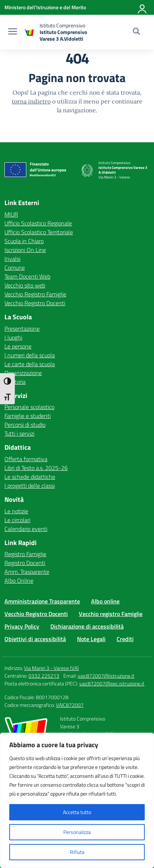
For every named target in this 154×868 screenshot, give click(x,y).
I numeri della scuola (30, 355)
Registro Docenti (25, 563)
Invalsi (12, 259)
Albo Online (19, 581)
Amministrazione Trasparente (42, 601)
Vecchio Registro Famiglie (35, 294)
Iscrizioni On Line (25, 250)
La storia (15, 382)
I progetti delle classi (30, 486)
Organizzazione (23, 373)
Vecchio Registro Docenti (35, 303)
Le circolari (17, 520)
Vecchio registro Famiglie (111, 614)
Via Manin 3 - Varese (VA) (51, 668)
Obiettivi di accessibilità (35, 639)
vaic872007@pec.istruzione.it (112, 683)
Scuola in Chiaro (24, 241)
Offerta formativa (26, 459)
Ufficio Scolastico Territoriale (39, 232)
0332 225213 (44, 676)
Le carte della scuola (30, 364)
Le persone (18, 346)
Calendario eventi (26, 529)
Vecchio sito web (25, 285)
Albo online (105, 601)
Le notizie (16, 511)
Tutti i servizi (19, 433)
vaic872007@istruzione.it (106, 676)
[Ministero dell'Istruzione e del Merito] (45, 7)
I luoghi (13, 337)
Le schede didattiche (30, 477)
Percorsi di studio (25, 425)
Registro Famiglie (25, 554)
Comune (15, 268)
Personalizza (77, 832)
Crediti (125, 639)
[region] (77, 800)
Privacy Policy (22, 626)
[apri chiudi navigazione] (13, 32)
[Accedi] (143, 7)
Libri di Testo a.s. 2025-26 (36, 468)
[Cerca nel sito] (136, 32)
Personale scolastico (29, 407)
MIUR (11, 214)
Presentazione (22, 329)
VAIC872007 (70, 705)
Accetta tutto (77, 812)
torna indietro (31, 101)
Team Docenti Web (27, 276)
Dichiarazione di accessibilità (87, 626)
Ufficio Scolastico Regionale (38, 223)
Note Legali (91, 639)
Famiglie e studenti (28, 416)
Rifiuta (77, 852)
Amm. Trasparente (27, 572)
